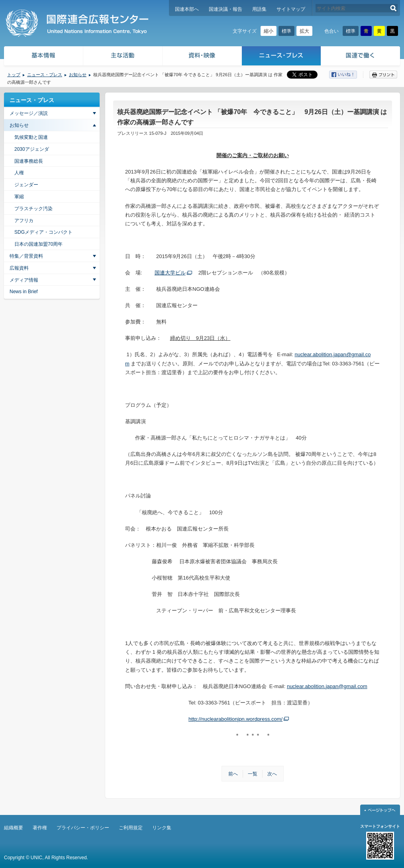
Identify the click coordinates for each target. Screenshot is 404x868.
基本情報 (43, 57)
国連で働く (361, 57)
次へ (272, 774)
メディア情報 (24, 280)
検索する (393, 8)
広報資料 (19, 268)
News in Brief (24, 292)
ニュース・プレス (281, 57)
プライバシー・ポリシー (83, 828)
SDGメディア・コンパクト (43, 232)
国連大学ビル (170, 273)
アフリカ (24, 221)
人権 (19, 173)
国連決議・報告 (226, 9)
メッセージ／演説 (29, 113)
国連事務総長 (29, 161)
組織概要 (14, 828)
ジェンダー (26, 185)
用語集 (259, 9)
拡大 (304, 31)
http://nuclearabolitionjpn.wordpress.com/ (235, 719)
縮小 (269, 31)
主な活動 (123, 57)
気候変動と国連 (31, 137)
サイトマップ (291, 9)
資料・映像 (202, 57)
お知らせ (78, 75)
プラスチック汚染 (33, 209)
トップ (14, 75)
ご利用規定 (131, 828)
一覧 (253, 774)
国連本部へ (187, 9)
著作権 (40, 828)
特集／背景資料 (26, 256)
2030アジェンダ (32, 149)
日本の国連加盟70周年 (38, 244)
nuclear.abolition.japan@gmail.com (327, 686)
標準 (286, 31)
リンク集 (162, 828)
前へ (233, 774)
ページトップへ (380, 810)
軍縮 (19, 197)
